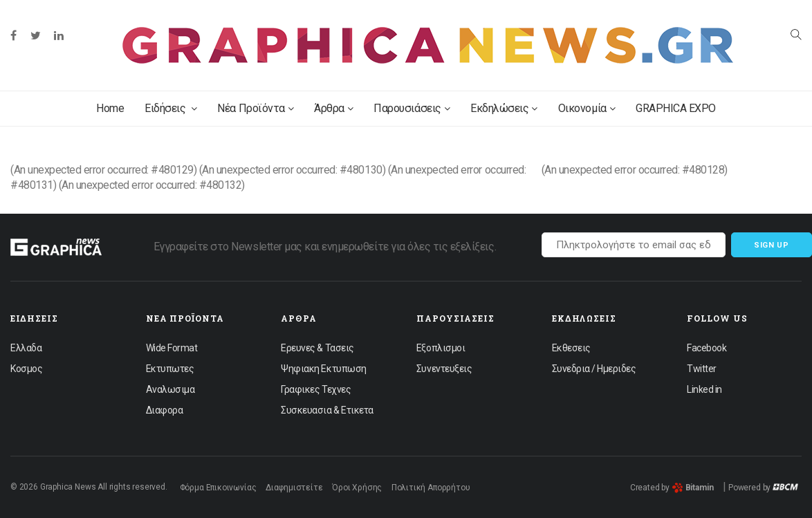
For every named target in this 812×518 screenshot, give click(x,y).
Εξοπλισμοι (441, 348)
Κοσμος (26, 369)
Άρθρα (333, 108)
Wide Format (172, 348)
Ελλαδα (26, 348)
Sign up (772, 245)
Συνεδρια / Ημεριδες (594, 369)
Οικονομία (587, 108)
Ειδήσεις (170, 108)
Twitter (702, 369)
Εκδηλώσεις (504, 108)
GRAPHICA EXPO (676, 108)
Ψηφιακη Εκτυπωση (323, 369)
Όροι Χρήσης (357, 488)
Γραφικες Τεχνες (316, 389)
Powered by (763, 488)
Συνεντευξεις (444, 369)
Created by (672, 488)
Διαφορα (165, 410)
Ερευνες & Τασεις (317, 348)
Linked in (704, 389)
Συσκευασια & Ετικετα (327, 410)
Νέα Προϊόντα (255, 108)
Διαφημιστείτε (294, 488)
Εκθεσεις (571, 348)
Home (110, 108)
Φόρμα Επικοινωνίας (218, 488)
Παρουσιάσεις (412, 108)
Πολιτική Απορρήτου (431, 488)
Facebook (707, 348)
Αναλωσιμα (170, 389)
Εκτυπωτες (170, 369)
